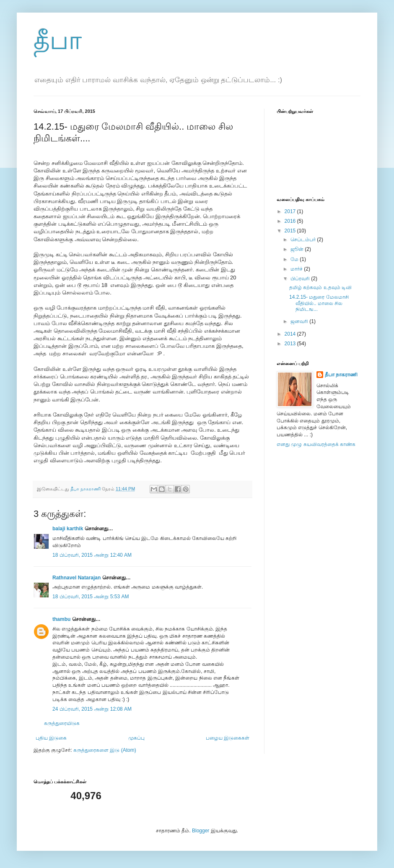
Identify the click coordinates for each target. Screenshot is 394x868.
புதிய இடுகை (51, 738)
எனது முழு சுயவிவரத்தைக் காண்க (316, 444)
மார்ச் (297, 269)
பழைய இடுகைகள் (228, 738)
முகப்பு (136, 738)
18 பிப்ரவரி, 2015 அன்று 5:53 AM (91, 597)
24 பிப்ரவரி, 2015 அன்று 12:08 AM (92, 709)
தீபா (58, 40)
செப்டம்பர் (304, 240)
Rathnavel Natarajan (76, 578)
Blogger (201, 831)
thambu (61, 619)
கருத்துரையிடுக (62, 723)
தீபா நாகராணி (341, 375)
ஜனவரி (300, 321)
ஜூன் (298, 249)
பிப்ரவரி (301, 279)
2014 (291, 334)
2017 (291, 211)
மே (295, 259)
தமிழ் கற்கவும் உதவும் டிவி (320, 287)
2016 (291, 221)
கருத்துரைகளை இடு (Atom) (105, 750)
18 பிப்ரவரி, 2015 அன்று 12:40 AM (92, 555)
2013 (291, 344)
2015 (291, 231)
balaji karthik (68, 529)
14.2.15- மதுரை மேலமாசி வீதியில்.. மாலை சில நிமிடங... (319, 303)
